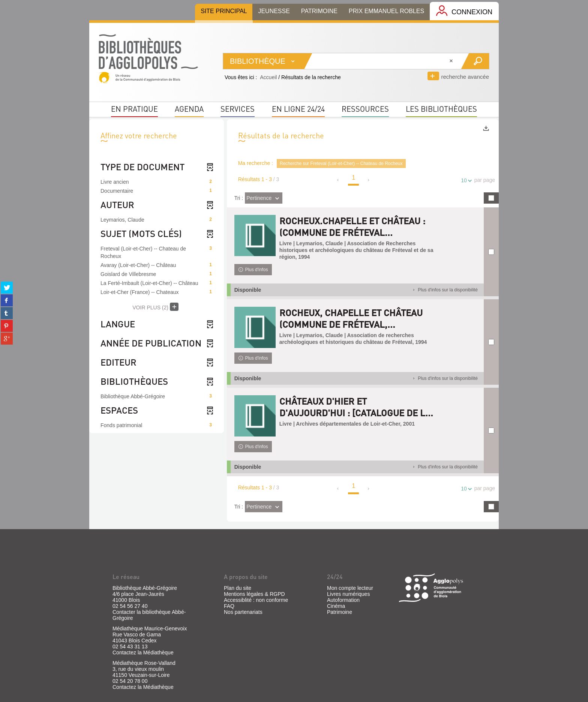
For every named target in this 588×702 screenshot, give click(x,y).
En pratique (134, 109)
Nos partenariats (243, 612)
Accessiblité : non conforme (256, 600)
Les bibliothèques (441, 109)
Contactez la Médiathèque (143, 652)
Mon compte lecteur (350, 588)
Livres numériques (348, 594)
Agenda (189, 109)
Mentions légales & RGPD (254, 594)
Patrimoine (340, 612)
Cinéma (336, 606)
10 (465, 181)
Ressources (365, 109)
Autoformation (343, 600)
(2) (155, 307)
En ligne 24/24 (298, 109)
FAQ (229, 606)
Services (238, 109)
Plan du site (238, 588)
